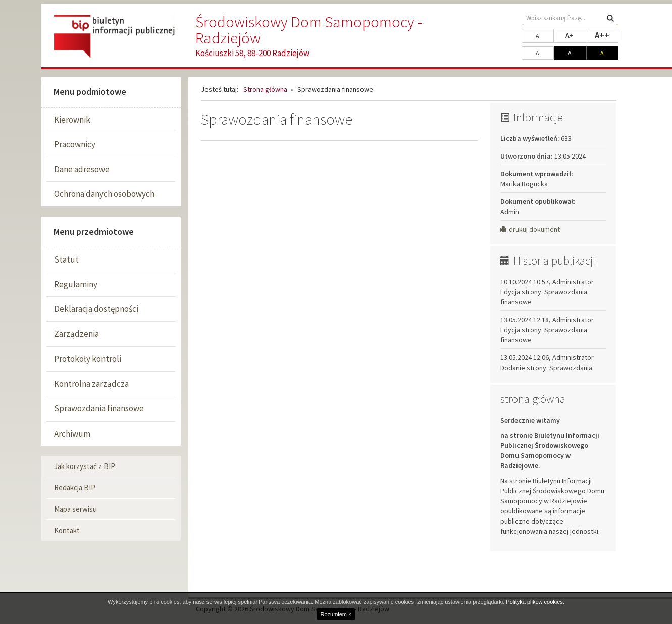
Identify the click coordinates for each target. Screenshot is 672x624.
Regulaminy (76, 284)
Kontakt (67, 530)
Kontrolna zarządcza (91, 384)
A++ (607, 35)
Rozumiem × (336, 614)
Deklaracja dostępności (96, 309)
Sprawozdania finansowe (99, 408)
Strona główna (265, 89)
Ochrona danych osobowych (104, 194)
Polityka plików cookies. (535, 602)
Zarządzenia (76, 334)
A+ (576, 35)
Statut (66, 259)
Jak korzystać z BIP (85, 466)
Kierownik (72, 120)
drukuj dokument (530, 229)
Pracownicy (75, 144)
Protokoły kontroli (88, 359)
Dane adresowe (82, 169)
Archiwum (72, 434)
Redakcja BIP (75, 487)
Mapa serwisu (75, 509)
